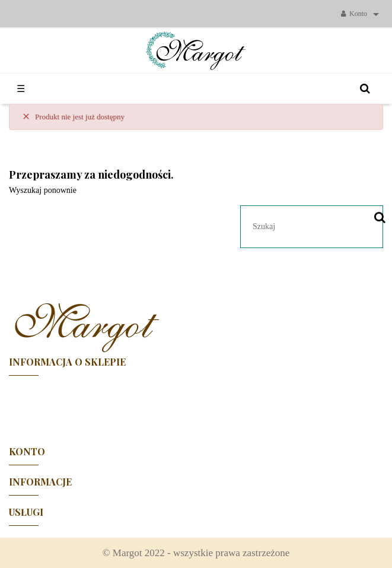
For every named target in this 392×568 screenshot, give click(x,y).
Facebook (196, 405)
